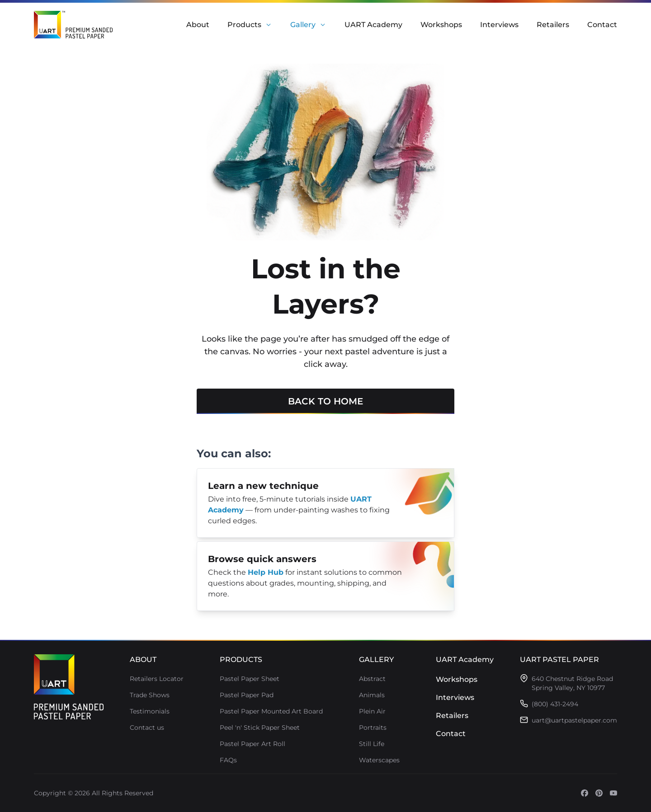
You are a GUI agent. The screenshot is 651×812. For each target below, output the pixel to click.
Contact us (147, 728)
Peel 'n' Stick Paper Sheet (260, 728)
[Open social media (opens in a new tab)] (585, 793)
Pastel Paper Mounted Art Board (271, 711)
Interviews (499, 25)
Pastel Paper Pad (247, 695)
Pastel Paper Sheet (250, 679)
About (198, 25)
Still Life (372, 744)
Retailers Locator (157, 679)
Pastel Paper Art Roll (252, 744)
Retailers (553, 25)
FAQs (228, 760)
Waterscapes (379, 760)
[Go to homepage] (69, 687)
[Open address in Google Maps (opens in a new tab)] (572, 683)
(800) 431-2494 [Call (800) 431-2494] (555, 704)
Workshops (441, 25)
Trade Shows (150, 695)
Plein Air (372, 711)
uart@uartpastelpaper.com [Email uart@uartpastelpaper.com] (574, 720)
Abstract (372, 679)
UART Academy (373, 25)
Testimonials (150, 711)
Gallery (303, 25)
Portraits (373, 728)
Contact (602, 25)
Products (244, 25)
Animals (372, 695)
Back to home (325, 405)
